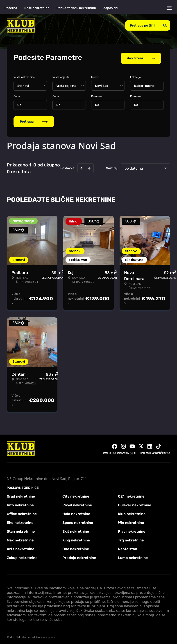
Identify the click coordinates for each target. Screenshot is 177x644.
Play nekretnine (132, 529)
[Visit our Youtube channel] (132, 444)
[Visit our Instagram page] (123, 444)
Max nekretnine (20, 538)
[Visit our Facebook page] (115, 444)
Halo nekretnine (76, 512)
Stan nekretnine (21, 529)
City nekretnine (76, 494)
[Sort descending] (89, 166)
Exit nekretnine (76, 529)
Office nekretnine (22, 512)
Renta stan (128, 547)
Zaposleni (111, 8)
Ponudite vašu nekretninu (76, 8)
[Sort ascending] (82, 166)
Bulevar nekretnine (135, 503)
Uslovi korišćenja (155, 451)
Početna (11, 8)
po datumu (134, 166)
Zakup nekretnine (22, 556)
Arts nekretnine (20, 547)
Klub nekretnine (132, 512)
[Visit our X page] (141, 444)
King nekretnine (76, 538)
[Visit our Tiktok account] (159, 444)
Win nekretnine (131, 521)
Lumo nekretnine (133, 556)
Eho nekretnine (20, 521)
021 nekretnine (131, 494)
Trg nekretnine (131, 538)
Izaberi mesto (144, 84)
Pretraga (34, 120)
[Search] (165, 25)
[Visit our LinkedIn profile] (150, 444)
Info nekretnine (20, 503)
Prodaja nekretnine (79, 556)
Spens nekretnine (78, 521)
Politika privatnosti (120, 451)
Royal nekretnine (77, 503)
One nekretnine (76, 547)
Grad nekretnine (21, 494)
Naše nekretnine (37, 8)
